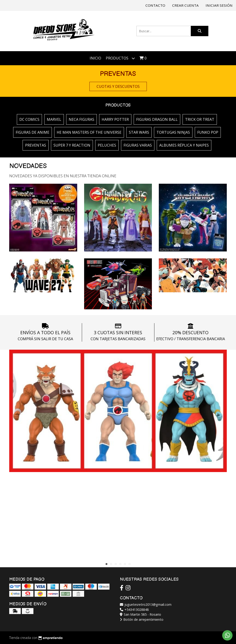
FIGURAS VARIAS (138, 145)
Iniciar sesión (219, 5)
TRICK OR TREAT (200, 119)
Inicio (95, 58)
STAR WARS (139, 132)
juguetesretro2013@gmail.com (146, 604)
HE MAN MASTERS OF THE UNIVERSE (89, 132)
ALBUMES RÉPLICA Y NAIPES (184, 145)
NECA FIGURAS (81, 119)
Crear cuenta (185, 5)
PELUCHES (107, 145)
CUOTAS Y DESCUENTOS (118, 86)
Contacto (155, 5)
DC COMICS (29, 119)
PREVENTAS (36, 145)
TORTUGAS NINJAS (173, 132)
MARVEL (54, 119)
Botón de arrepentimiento (142, 619)
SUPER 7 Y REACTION (72, 145)
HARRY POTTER (115, 119)
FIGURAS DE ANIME (32, 132)
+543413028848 (134, 610)
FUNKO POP (208, 132)
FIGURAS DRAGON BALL (157, 119)
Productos (120, 58)
